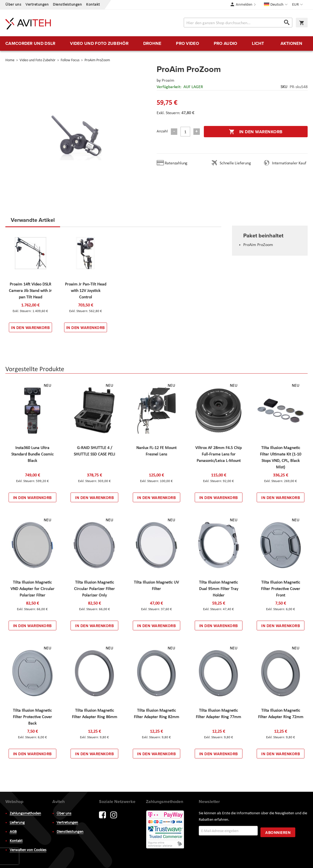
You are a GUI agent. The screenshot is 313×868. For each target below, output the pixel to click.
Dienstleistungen (67, 5)
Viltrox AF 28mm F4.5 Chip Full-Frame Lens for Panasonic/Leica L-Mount (218, 454)
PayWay (165, 830)
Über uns (13, 5)
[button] (298, 5)
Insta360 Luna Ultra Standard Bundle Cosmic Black (32, 454)
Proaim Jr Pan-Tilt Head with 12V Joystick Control (86, 291)
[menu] (156, 44)
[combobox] (238, 23)
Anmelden (244, 5)
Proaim (168, 81)
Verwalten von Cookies (28, 850)
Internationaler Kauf (289, 163)
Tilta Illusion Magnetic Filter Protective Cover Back (32, 717)
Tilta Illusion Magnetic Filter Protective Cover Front (281, 589)
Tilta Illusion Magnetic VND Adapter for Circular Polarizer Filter (32, 589)
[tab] (33, 222)
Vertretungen (37, 5)
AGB (13, 832)
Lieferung (17, 823)
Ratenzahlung (176, 163)
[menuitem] (30, 44)
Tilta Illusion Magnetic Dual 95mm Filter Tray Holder (219, 589)
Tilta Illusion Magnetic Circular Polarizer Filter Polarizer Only (94, 589)
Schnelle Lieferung (235, 163)
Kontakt (93, 5)
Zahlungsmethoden (25, 814)
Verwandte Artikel (33, 220)
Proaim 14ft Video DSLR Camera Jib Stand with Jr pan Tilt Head (30, 291)
